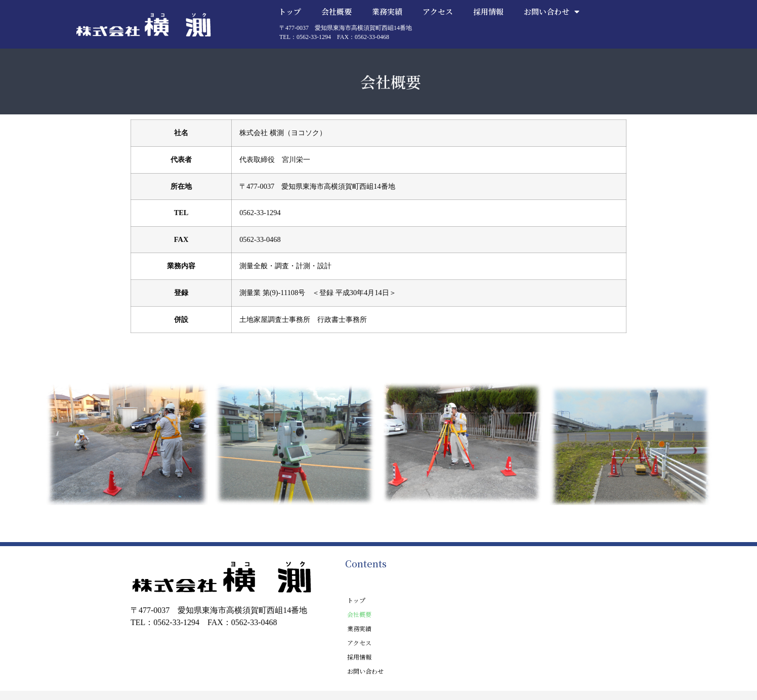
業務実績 (387, 11)
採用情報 (488, 11)
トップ (290, 11)
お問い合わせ (552, 12)
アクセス (438, 11)
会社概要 (337, 11)
